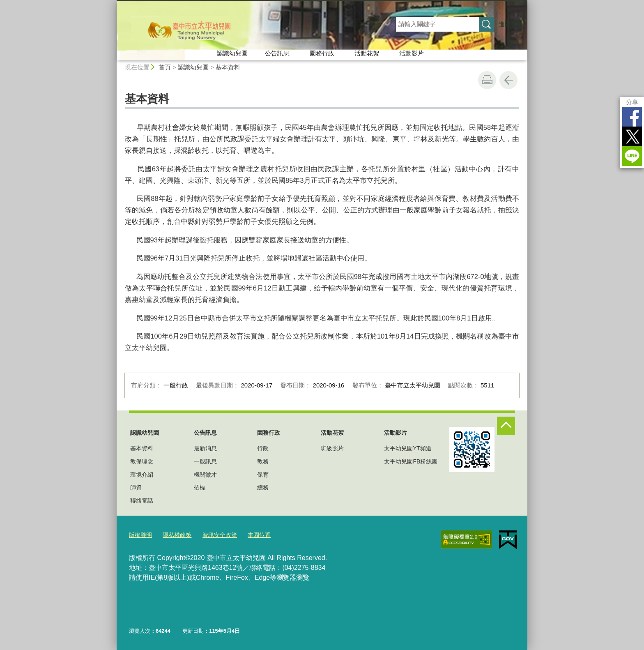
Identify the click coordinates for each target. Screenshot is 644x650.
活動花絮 (367, 53)
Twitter (632, 136)
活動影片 (412, 53)
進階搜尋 (511, 24)
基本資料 (228, 67)
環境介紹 (142, 475)
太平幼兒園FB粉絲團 (411, 461)
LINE (632, 156)
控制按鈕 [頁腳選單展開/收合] (506, 426)
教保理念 (142, 461)
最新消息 (205, 448)
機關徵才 (205, 475)
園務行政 (322, 53)
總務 (263, 487)
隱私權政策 (174, 534)
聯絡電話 (142, 500)
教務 (263, 461)
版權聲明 (140, 534)
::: (113, 3)
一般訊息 (205, 461)
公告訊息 (277, 53)
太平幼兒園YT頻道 (408, 448)
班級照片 (332, 448)
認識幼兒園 (232, 53)
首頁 (165, 67)
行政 (263, 448)
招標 (200, 487)
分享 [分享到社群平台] (632, 102)
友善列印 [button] (487, 80)
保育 (263, 475)
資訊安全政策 (215, 534)
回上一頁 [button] (508, 80)
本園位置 (252, 534)
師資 (136, 487)
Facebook (632, 117)
